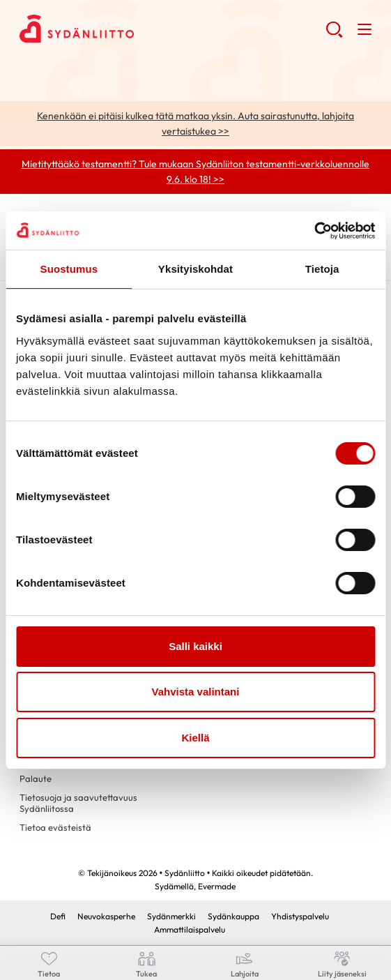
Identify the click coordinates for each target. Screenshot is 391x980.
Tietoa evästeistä (55, 827)
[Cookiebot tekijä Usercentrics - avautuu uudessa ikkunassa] (314, 231)
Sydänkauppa (233, 916)
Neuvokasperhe (106, 916)
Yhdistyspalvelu (300, 916)
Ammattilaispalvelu (190, 929)
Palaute (36, 778)
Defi (58, 916)
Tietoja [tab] (322, 269)
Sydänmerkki (171, 916)
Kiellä (195, 738)
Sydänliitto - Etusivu (131, 29)
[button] (334, 35)
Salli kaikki (195, 646)
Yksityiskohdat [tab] (195, 269)
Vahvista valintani (196, 692)
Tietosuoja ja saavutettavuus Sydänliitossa (78, 802)
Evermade (217, 886)
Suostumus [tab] (69, 269)
